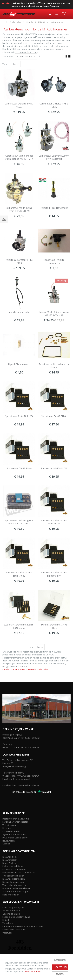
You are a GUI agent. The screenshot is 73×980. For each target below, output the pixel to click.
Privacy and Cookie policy (15, 838)
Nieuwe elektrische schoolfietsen (19, 872)
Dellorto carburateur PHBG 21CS (19, 261)
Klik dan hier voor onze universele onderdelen (25, 669)
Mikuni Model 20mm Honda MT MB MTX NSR (54, 314)
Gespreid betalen (11, 914)
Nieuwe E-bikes (10, 857)
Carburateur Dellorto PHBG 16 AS (19, 105)
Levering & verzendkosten (15, 822)
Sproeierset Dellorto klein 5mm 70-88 (19, 574)
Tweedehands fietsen (13, 876)
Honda (30, 22)
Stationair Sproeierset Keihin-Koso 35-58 (19, 626)
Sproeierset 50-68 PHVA (54, 416)
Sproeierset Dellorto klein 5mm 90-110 (54, 574)
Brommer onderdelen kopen (17, 888)
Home (4, 22)
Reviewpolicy (9, 841)
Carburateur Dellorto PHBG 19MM (54, 105)
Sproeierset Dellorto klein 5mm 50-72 (54, 522)
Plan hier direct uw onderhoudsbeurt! (21, 785)
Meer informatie (33, 972)
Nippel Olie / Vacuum (19, 364)
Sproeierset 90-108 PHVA (54, 468)
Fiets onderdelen (11, 895)
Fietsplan (7, 920)
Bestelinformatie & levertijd (16, 819)
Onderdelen (15, 22)
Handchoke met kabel (19, 312)
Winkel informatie (11, 911)
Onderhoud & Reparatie (14, 929)
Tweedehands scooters (14, 885)
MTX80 (41, 22)
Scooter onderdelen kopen (16, 891)
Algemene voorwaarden (14, 834)
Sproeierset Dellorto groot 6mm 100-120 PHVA (19, 522)
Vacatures (7, 933)
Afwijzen (60, 974)
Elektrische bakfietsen (13, 866)
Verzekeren (8, 923)
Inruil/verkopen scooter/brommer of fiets (23, 926)
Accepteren (61, 967)
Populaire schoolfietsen (14, 869)
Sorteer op (8, 57)
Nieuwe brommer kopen (14, 882)
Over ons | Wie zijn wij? (14, 907)
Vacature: (7, 3)
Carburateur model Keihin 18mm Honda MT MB (19, 209)
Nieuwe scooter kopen (14, 879)
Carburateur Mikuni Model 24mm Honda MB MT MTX (19, 157)
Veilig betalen (9, 825)
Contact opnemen (11, 831)
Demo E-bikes (9, 863)
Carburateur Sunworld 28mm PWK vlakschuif (54, 157)
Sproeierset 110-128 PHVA (19, 416)
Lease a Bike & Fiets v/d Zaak (17, 917)
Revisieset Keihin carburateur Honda (54, 366)
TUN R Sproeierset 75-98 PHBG (54, 626)
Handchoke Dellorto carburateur (54, 261)
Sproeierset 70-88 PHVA (19, 468)
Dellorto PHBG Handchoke (54, 208)
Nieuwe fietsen (10, 860)
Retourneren (9, 828)
